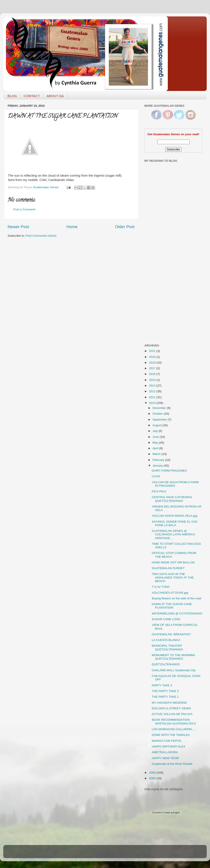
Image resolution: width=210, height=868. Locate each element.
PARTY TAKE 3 (162, 685)
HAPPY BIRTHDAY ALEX (169, 746)
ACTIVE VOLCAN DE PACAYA (172, 714)
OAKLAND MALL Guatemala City (174, 670)
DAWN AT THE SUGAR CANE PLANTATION (172, 606)
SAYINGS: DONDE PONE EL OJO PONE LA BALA (175, 523)
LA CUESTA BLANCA (166, 640)
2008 (153, 778)
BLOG (12, 96)
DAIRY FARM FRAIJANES (169, 471)
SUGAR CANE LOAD (166, 619)
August (157, 425)
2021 (153, 351)
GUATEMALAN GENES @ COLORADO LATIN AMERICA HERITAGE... (173, 534)
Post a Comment (24, 209)
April (156, 448)
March (157, 454)
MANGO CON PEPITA (167, 741)
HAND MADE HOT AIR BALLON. (174, 562)
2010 (153, 403)
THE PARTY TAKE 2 (165, 691)
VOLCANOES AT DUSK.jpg (170, 593)
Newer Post (18, 227)
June (156, 437)
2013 (153, 386)
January (158, 466)
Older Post (125, 227)
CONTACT (32, 96)
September (160, 420)
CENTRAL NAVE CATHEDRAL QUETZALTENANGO (172, 499)
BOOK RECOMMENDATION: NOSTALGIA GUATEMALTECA (174, 722)
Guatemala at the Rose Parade (172, 764)
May (156, 443)
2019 (153, 363)
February (159, 460)
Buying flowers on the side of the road (177, 598)
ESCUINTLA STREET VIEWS (171, 708)
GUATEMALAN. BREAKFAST (171, 634)
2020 (153, 357)
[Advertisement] (162, 270)
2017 (153, 368)
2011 (153, 397)
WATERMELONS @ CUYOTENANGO (177, 613)
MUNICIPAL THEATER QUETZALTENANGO (167, 647)
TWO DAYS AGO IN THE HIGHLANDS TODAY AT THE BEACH (173, 578)
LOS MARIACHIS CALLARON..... (174, 729)
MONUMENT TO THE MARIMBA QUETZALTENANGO (173, 657)
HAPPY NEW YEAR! (165, 758)
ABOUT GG (55, 96)
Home (72, 227)
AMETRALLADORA (165, 752)
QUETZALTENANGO (166, 664)
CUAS (156, 476)
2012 (153, 391)
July (156, 431)
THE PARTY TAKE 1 (165, 697)
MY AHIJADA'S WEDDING (169, 703)
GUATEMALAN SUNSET (168, 568)
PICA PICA (159, 491)
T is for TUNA (161, 587)
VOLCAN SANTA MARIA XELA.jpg (175, 516)
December (160, 408)
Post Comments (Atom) (41, 236)
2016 (153, 374)
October (158, 414)
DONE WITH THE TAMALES (171, 735)
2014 (153, 380)
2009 (153, 773)
